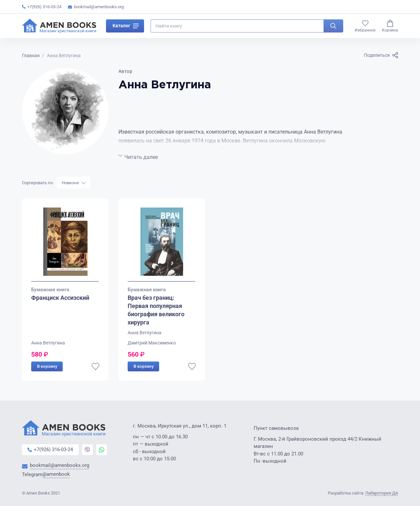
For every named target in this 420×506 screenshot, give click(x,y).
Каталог (126, 28)
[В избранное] (95, 366)
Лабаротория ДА (382, 493)
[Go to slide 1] (65, 281)
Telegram (46, 475)
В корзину (47, 366)
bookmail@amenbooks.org (96, 7)
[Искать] (333, 28)
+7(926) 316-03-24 (42, 7)
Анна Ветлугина (48, 343)
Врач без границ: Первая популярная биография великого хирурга (156, 310)
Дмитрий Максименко (152, 343)
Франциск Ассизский (60, 298)
